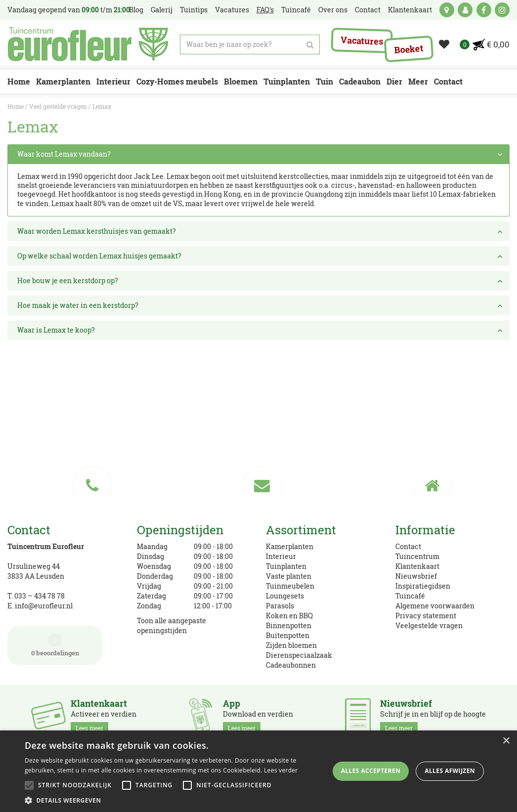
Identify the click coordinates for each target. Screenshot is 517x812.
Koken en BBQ (289, 616)
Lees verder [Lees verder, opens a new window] (281, 770)
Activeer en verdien (104, 716)
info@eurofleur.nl (44, 606)
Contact (408, 546)
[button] (175, 800)
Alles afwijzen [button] (450, 771)
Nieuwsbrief (416, 576)
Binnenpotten (289, 625)
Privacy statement (426, 616)
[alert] (258, 771)
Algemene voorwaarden (435, 606)
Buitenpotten (288, 635)
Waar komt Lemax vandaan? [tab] (261, 154)
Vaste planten (289, 576)
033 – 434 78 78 (40, 596)
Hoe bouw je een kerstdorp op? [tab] (261, 281)
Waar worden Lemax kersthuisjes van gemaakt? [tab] (261, 231)
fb (484, 10)
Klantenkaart (417, 566)
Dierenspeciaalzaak (299, 655)
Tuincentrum (417, 556)
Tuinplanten (286, 566)
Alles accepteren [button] (371, 771)
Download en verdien (258, 716)
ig (502, 10)
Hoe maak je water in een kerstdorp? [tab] (261, 305)
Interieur (281, 556)
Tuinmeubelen (290, 586)
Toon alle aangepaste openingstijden (172, 625)
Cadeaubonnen (291, 665)
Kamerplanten (290, 546)
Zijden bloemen (291, 645)
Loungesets (285, 596)
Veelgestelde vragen (429, 625)
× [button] (506, 741)
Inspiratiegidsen (423, 586)
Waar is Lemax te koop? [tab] (261, 330)
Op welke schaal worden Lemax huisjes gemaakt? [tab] (261, 256)
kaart (447, 10)
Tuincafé (410, 596)
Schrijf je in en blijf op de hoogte (433, 716)
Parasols (280, 606)
